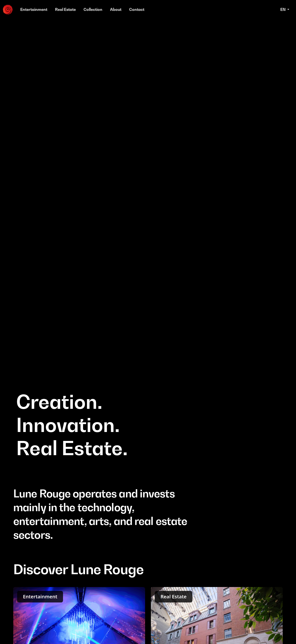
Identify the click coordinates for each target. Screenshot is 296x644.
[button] (285, 10)
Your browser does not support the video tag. (148, 244)
